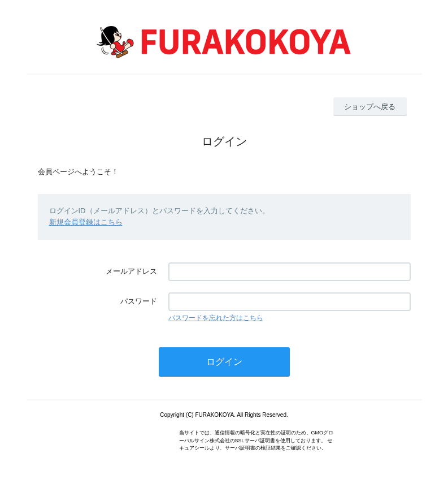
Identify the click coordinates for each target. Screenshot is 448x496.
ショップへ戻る (370, 107)
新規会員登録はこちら (86, 222)
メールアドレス (131, 271)
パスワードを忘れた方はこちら (216, 318)
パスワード (139, 301)
